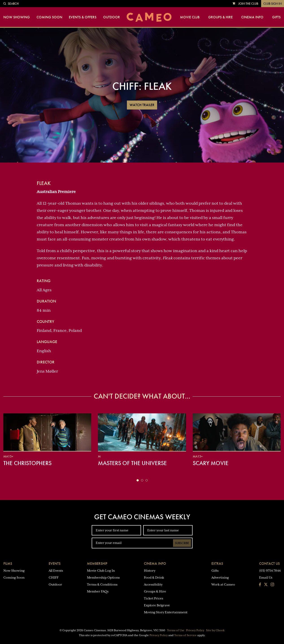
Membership (97, 563)
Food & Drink (154, 577)
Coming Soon (49, 17)
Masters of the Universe (132, 463)
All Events (56, 571)
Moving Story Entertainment (166, 612)
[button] (138, 480)
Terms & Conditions (102, 584)
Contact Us (269, 563)
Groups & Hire (220, 17)
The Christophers (27, 463)
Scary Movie (211, 463)
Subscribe (182, 543)
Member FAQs (98, 591)
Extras (217, 563)
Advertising (220, 577)
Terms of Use (176, 630)
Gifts (276, 17)
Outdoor (112, 17)
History (150, 571)
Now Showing (17, 17)
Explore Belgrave (157, 605)
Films (8, 563)
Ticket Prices (154, 598)
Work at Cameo (223, 584)
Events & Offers (83, 17)
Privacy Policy (195, 630)
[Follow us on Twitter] (266, 585)
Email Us (266, 577)
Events (55, 563)
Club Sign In (273, 4)
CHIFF (54, 577)
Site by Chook (215, 630)
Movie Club (190, 17)
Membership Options (103, 577)
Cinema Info (252, 17)
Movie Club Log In (101, 571)
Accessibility (153, 584)
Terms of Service (185, 635)
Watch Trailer (142, 105)
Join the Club (248, 4)
